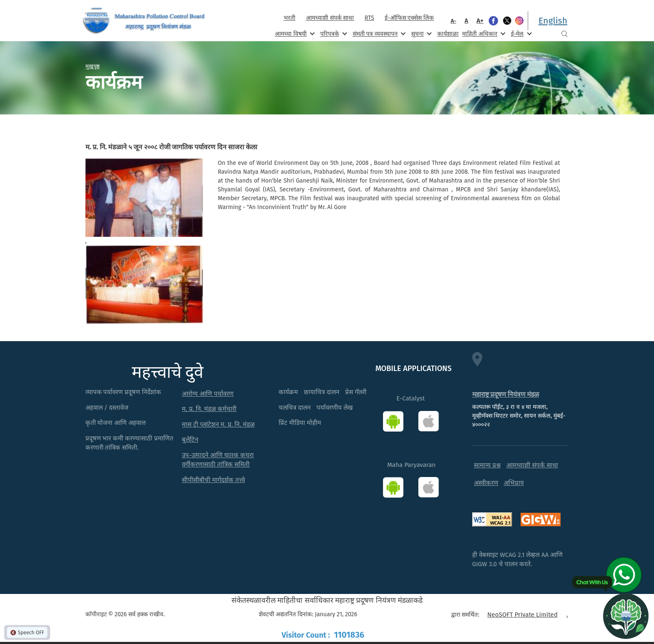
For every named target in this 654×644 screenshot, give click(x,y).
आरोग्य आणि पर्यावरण (208, 394)
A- (453, 21)
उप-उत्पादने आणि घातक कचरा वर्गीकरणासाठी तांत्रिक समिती (218, 460)
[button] (144, 198)
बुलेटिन (190, 440)
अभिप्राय (514, 483)
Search (564, 34)
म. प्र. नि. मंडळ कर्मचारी (209, 409)
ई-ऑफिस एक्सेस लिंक (409, 18)
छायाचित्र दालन (322, 392)
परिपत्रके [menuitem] (333, 33)
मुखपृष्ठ (93, 66)
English (553, 21)
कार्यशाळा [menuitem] (448, 34)
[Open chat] (626, 616)
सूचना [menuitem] (421, 33)
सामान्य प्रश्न (487, 465)
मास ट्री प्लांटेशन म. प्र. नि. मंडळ (218, 424)
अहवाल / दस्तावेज (107, 408)
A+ (480, 21)
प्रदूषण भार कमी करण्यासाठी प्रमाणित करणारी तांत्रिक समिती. (130, 443)
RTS (369, 18)
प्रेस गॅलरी (356, 392)
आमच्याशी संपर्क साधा (330, 18)
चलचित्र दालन (295, 408)
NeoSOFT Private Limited (522, 615)
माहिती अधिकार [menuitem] (483, 33)
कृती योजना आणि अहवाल (116, 423)
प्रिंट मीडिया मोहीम (300, 423)
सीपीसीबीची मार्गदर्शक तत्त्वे (213, 480)
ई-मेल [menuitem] (521, 33)
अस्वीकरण (486, 483)
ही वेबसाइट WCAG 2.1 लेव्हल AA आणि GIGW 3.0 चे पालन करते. (518, 560)
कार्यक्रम (288, 392)
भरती (290, 18)
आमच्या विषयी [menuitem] (294, 33)
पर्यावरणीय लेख (335, 408)
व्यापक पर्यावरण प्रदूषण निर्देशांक (124, 392)
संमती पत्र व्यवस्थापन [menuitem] (379, 33)
